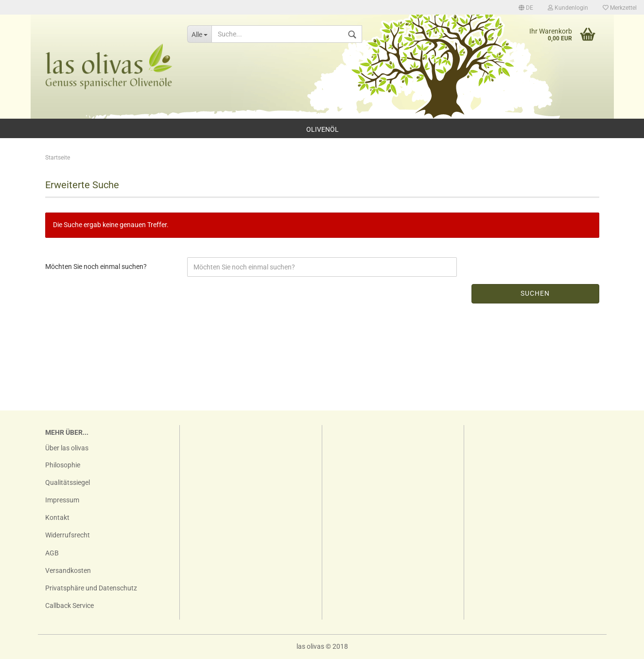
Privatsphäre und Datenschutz (91, 588)
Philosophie (63, 465)
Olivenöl (322, 129)
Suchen (535, 293)
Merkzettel (620, 8)
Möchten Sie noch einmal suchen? (96, 267)
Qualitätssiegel (68, 482)
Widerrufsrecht (68, 535)
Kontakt (57, 517)
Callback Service (70, 606)
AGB (52, 553)
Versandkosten (68, 570)
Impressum (62, 500)
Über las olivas (67, 448)
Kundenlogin (568, 8)
